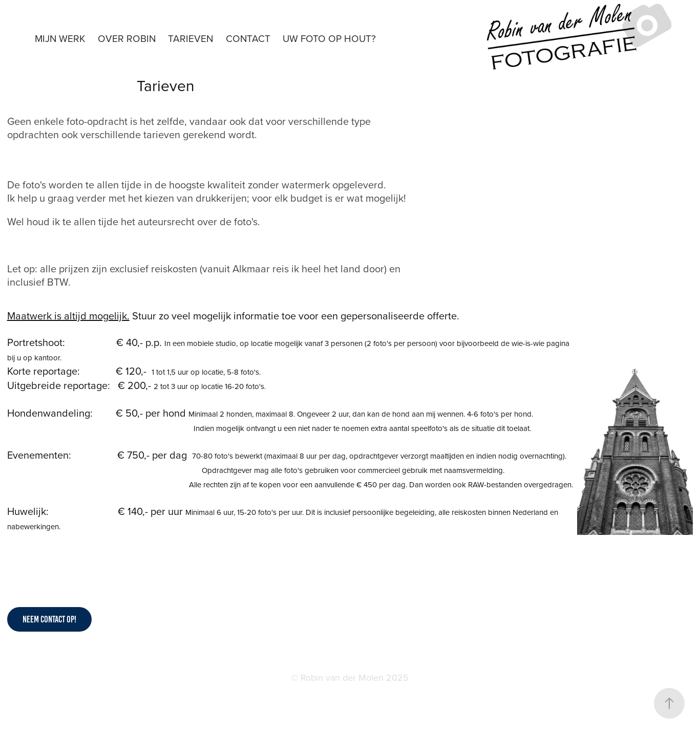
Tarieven (190, 38)
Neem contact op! (49, 619)
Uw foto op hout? (329, 38)
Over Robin (127, 38)
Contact (248, 38)
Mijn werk (60, 38)
